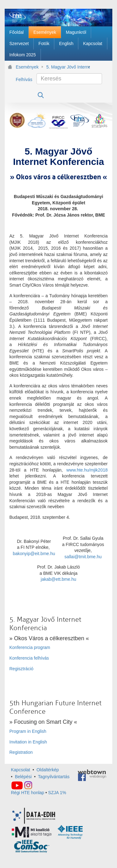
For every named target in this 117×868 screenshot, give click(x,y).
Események (27, 67)
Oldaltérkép (48, 770)
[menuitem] (17, 32)
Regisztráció (21, 669)
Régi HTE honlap (28, 793)
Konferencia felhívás (29, 658)
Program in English (28, 731)
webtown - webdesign (92, 774)
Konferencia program (30, 647)
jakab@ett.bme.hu (59, 579)
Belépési (23, 777)
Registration (21, 752)
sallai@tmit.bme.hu (83, 557)
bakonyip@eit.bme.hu (34, 554)
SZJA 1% (57, 793)
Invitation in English (28, 742)
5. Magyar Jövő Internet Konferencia (68, 67)
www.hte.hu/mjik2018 (87, 470)
